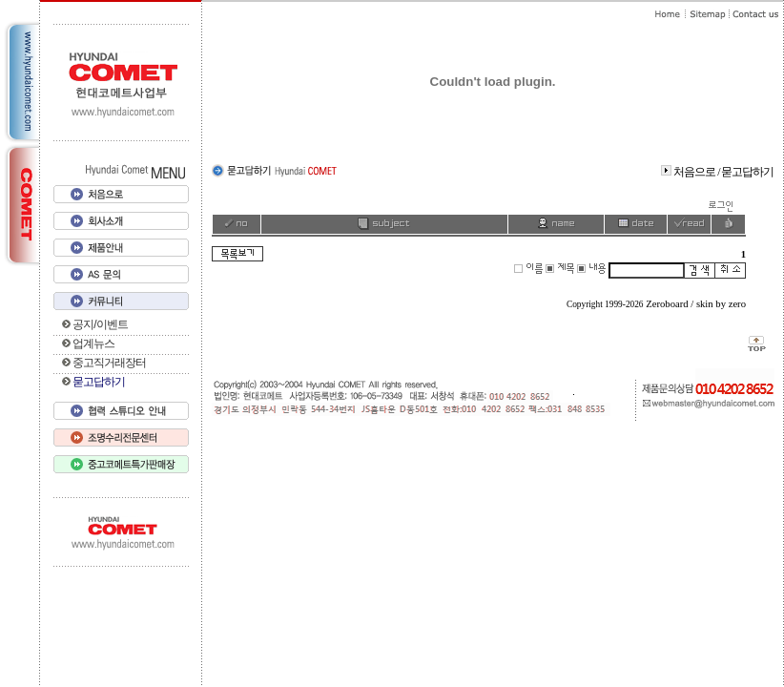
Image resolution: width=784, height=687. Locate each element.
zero (737, 304)
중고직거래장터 (109, 363)
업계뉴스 (93, 343)
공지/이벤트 (100, 324)
